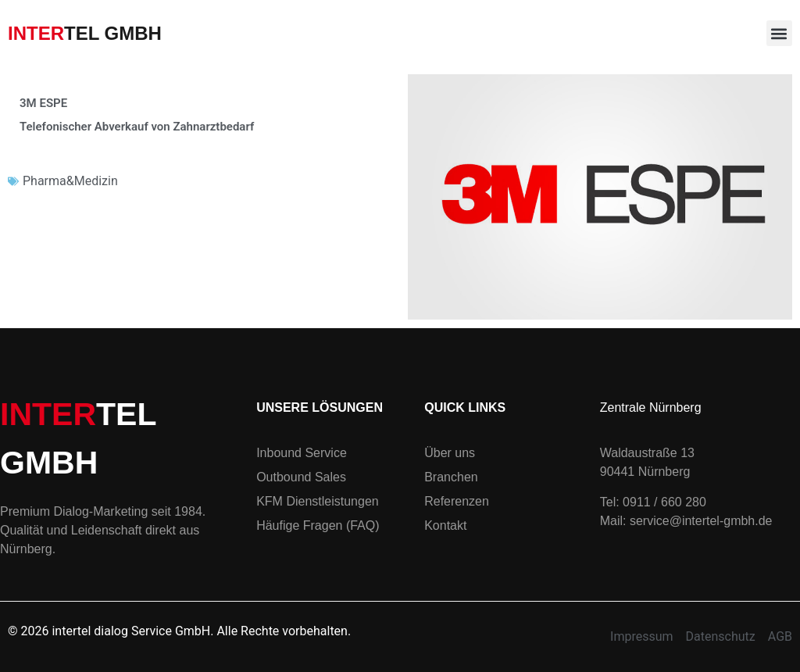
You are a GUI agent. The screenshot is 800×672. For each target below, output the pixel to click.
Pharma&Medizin (70, 181)
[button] (779, 33)
